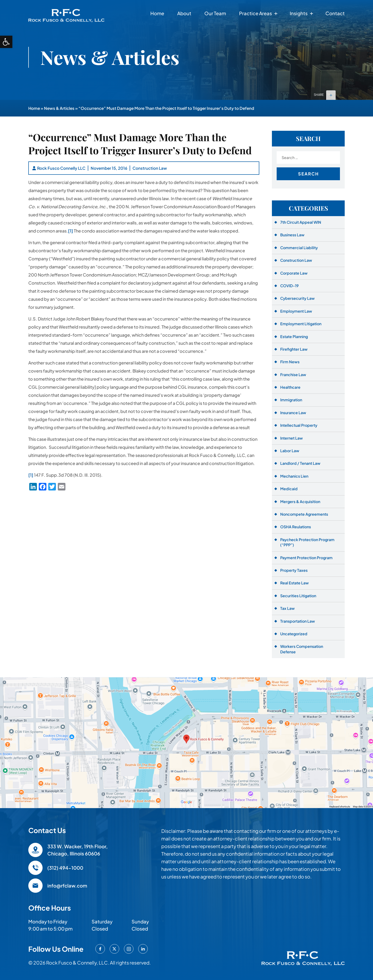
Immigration (291, 400)
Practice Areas (255, 13)
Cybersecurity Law (297, 298)
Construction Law (150, 168)
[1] (71, 231)
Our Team (215, 13)
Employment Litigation (301, 324)
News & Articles (59, 108)
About (184, 13)
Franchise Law (293, 375)
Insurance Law (293, 413)
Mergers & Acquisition (300, 502)
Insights (299, 13)
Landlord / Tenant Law (300, 463)
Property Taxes (294, 570)
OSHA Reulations (296, 527)
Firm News (290, 362)
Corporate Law (294, 273)
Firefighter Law (294, 349)
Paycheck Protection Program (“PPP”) (307, 542)
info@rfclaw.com (67, 885)
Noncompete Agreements (304, 514)
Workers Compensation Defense (302, 649)
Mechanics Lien (294, 476)
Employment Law (296, 311)
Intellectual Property (299, 425)
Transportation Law (298, 621)
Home (157, 13)
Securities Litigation (298, 596)
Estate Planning (294, 337)
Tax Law (287, 608)
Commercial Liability (299, 248)
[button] (6, 42)
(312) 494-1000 (65, 868)
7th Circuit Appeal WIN (301, 222)
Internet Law (292, 438)
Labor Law (290, 451)
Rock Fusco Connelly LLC (61, 168)
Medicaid (289, 489)
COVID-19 (290, 286)
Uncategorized (294, 634)
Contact (335, 13)
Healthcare (290, 387)
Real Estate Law (294, 583)
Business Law (292, 235)
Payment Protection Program (306, 558)
